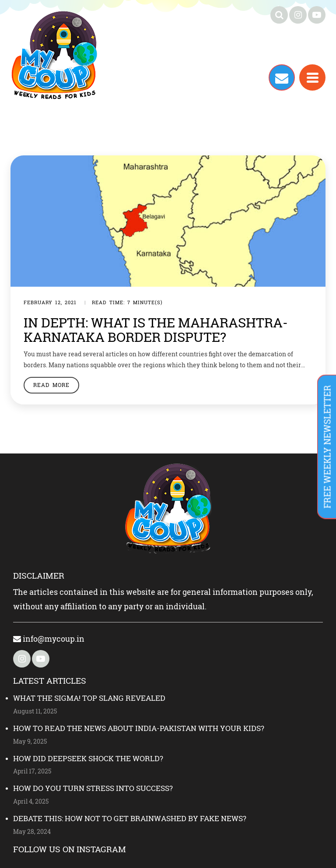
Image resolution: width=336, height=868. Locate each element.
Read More (51, 385)
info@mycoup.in (49, 639)
